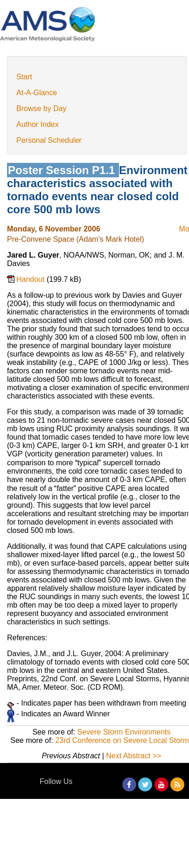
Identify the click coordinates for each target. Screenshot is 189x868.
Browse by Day (42, 108)
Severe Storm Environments (124, 732)
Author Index (38, 124)
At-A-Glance (37, 93)
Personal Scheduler (49, 140)
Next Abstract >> (133, 756)
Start (24, 77)
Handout (31, 279)
